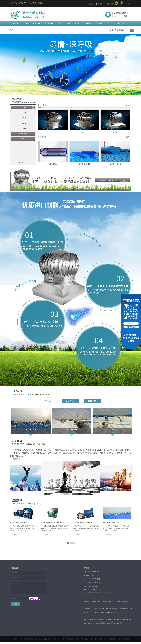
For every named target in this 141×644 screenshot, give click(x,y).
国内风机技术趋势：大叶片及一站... (84, 523)
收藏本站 (92, 4)
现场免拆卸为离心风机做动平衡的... (53, 523)
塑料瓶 (103, 612)
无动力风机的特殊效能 (111, 523)
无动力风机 (37, 23)
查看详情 (15, 534)
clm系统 (108, 609)
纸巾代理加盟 (111, 612)
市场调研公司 (124, 609)
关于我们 (112, 639)
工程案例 (89, 23)
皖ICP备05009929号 (122, 601)
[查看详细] (17, 459)
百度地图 (95, 609)
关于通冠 (110, 23)
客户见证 (98, 639)
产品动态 (78, 23)
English (26, 23)
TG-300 (23, 113)
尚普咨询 (116, 609)
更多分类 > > (23, 163)
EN (129, 4)
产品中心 (68, 23)
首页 (15, 639)
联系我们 (121, 23)
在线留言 (101, 4)
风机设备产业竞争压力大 (18, 523)
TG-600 (23, 123)
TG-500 (23, 118)
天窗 (59, 23)
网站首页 (16, 23)
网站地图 (110, 4)
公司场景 (99, 23)
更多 (128, 105)
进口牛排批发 (94, 612)
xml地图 (102, 609)
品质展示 (70, 639)
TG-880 (23, 129)
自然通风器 (49, 23)
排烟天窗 (92, 401)
